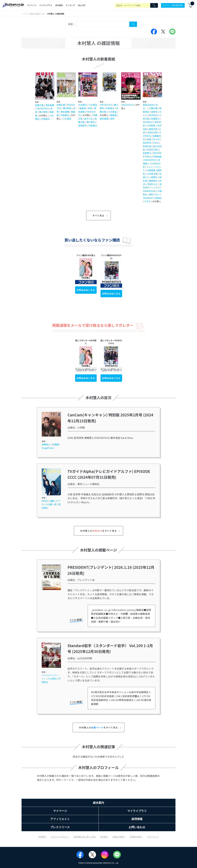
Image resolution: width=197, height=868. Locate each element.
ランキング (70, 5)
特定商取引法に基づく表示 (85, 837)
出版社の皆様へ (119, 837)
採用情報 (137, 819)
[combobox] (102, 24)
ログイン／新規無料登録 (173, 5)
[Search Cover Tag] (133, 24)
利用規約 (42, 837)
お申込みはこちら (86, 290)
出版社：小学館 (76, 427)
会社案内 (104, 837)
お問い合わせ (137, 827)
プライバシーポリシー (60, 837)
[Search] (154, 5)
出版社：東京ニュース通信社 (83, 484)
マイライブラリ (46, 5)
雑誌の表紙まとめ (37, 14)
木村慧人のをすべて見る (100, 531)
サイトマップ (153, 837)
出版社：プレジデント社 (81, 580)
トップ (24, 14)
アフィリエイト (60, 819)
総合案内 (98, 803)
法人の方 (82, 5)
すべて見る (100, 215)
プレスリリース (60, 827)
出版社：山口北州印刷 (80, 658)
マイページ (32, 5)
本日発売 (59, 5)
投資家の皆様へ (136, 837)
